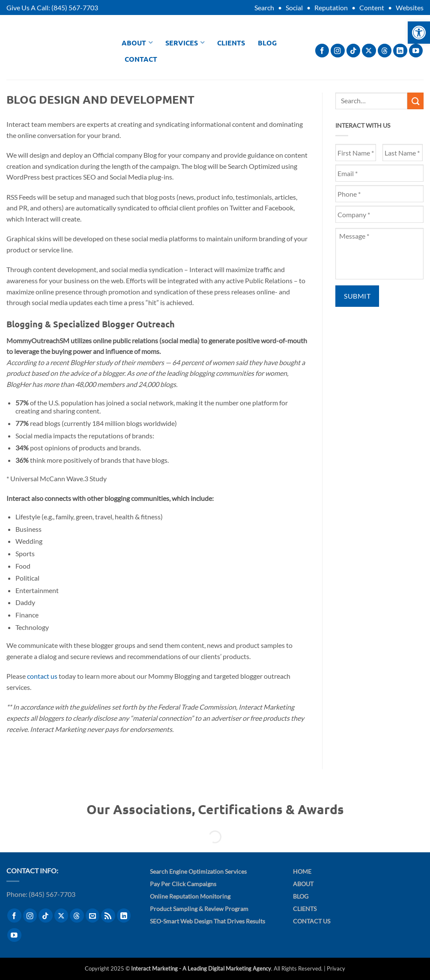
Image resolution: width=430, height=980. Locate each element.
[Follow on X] (369, 51)
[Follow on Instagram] (338, 51)
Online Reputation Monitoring (190, 896)
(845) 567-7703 (75, 7)
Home (302, 871)
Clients (231, 43)
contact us (42, 676)
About (137, 43)
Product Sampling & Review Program (199, 909)
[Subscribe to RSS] (108, 916)
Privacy (336, 968)
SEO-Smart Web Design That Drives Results (208, 921)
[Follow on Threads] (385, 51)
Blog (267, 43)
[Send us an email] (93, 916)
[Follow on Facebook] (322, 51)
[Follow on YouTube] (416, 51)
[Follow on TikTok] (354, 51)
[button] (419, 33)
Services (185, 43)
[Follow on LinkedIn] (400, 51)
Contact (141, 59)
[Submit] (415, 101)
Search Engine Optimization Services (198, 871)
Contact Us (312, 921)
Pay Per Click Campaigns (183, 884)
